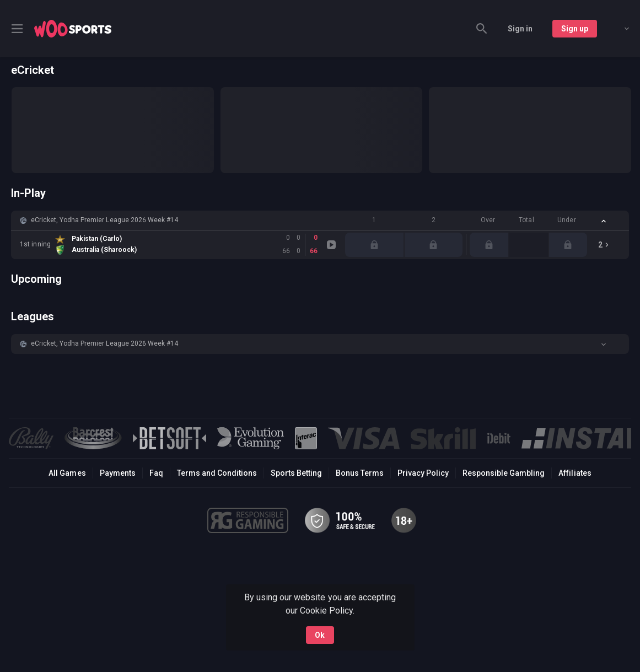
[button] (320, 221)
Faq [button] (156, 473)
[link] (73, 29)
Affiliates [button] (575, 473)
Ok (320, 635)
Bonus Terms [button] (360, 473)
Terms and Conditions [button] (217, 473)
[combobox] (619, 29)
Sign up (575, 29)
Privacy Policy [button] (423, 473)
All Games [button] (67, 473)
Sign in (520, 29)
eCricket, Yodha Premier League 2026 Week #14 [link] (104, 220)
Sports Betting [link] (296, 473)
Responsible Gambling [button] (504, 473)
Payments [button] (118, 473)
